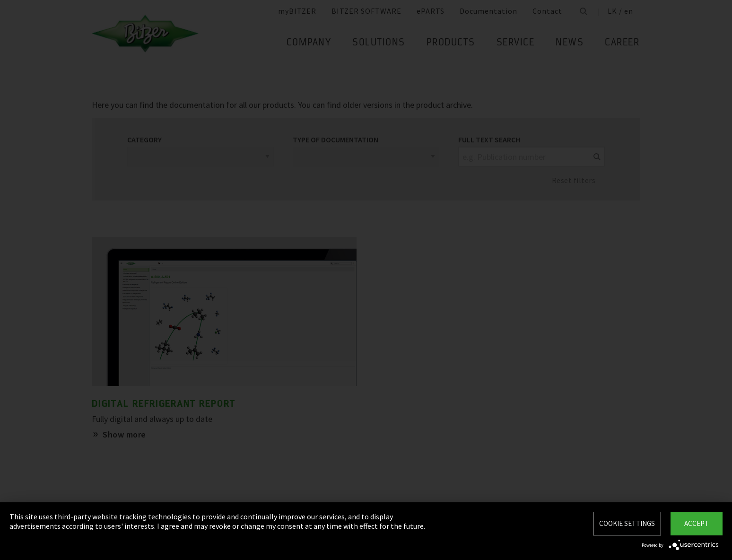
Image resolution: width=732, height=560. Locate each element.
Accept (697, 523)
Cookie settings (627, 523)
